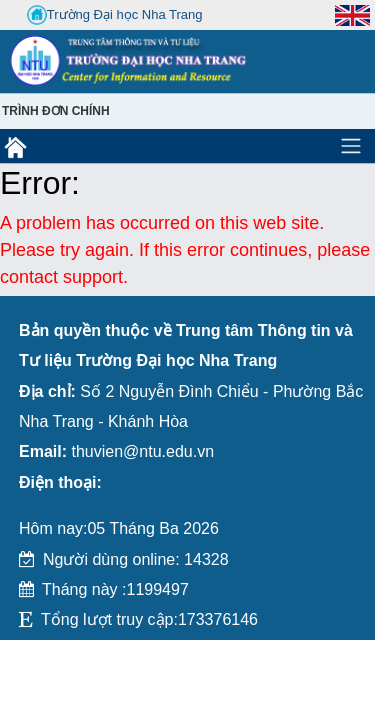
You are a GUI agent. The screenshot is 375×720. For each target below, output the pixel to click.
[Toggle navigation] (351, 146)
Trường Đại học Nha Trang (115, 15)
